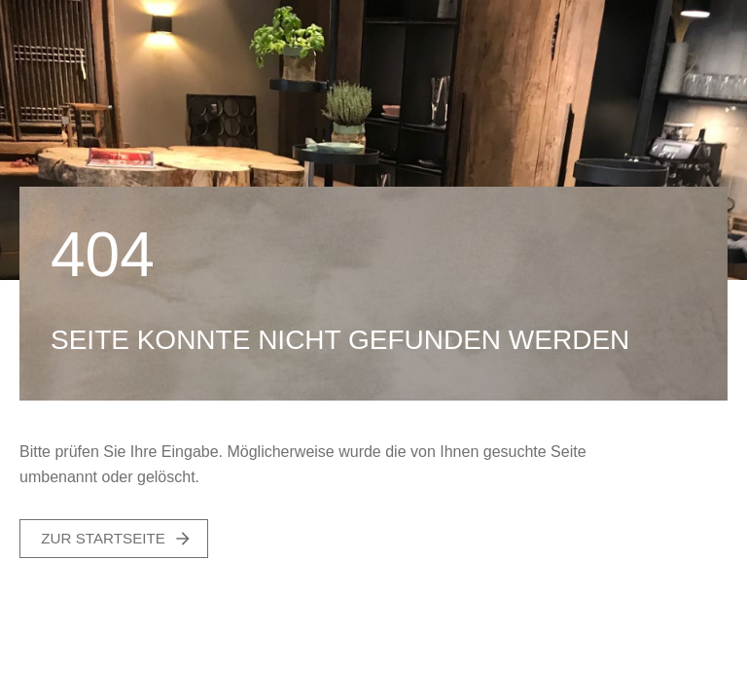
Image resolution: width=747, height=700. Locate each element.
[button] (114, 539)
